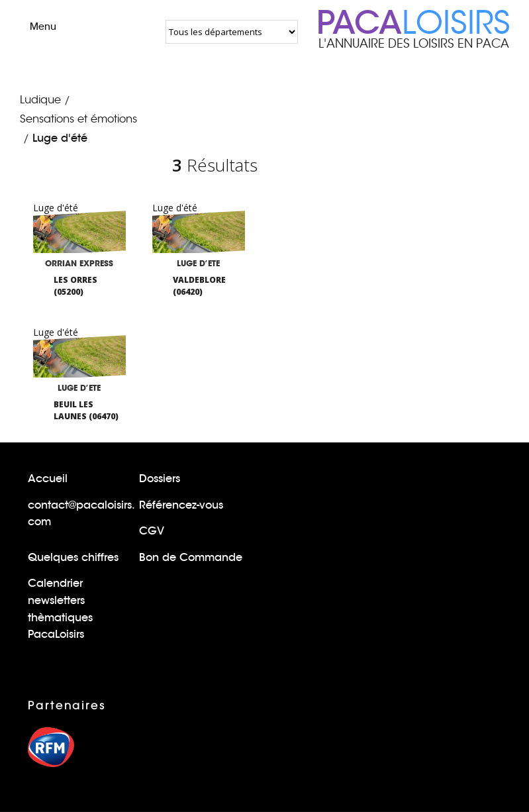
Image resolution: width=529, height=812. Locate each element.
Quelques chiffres (73, 557)
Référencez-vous (181, 505)
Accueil (48, 479)
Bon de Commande (191, 557)
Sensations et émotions (78, 119)
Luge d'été (60, 138)
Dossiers (160, 479)
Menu (31, 26)
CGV (152, 531)
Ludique (40, 100)
